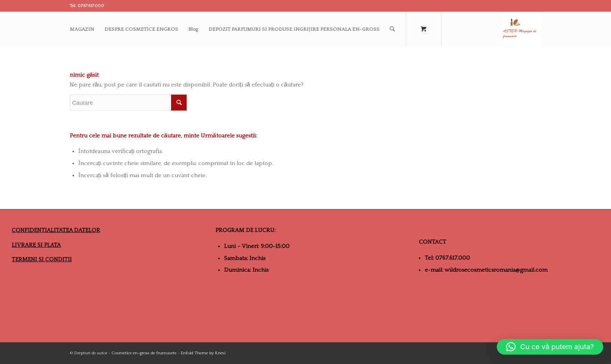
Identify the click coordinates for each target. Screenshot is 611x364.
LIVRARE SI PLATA (36, 245)
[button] (550, 347)
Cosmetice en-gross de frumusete (144, 353)
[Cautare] (392, 29)
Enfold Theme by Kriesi (203, 353)
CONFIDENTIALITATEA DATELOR (56, 230)
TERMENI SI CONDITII (42, 259)
